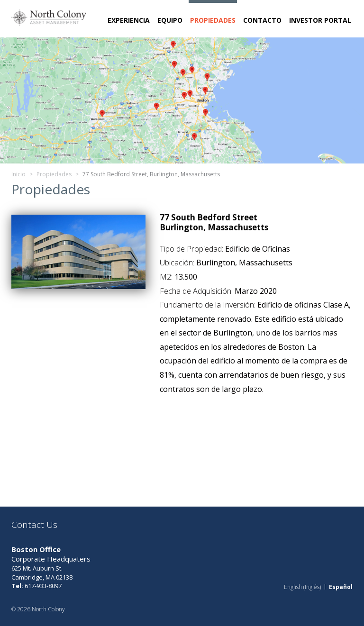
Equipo (170, 20)
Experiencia (129, 20)
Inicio (18, 174)
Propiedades (213, 20)
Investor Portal (320, 20)
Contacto (262, 20)
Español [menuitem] (341, 586)
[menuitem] (302, 587)
